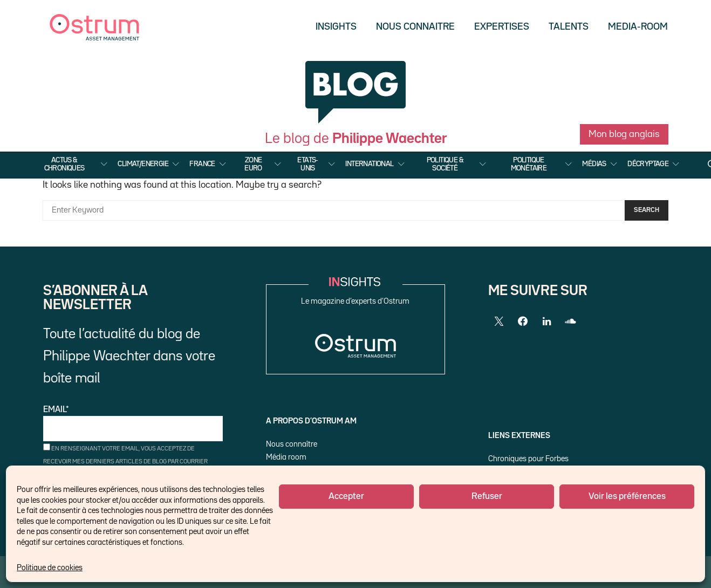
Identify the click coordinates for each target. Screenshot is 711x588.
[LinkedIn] (546, 322)
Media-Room (638, 27)
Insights (336, 27)
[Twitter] (499, 322)
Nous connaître (292, 444)
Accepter (346, 497)
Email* (133, 424)
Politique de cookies (50, 568)
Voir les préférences (627, 497)
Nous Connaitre (415, 27)
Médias (594, 164)
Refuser (487, 497)
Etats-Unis (307, 164)
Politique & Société (445, 164)
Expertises (502, 27)
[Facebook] (523, 322)
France (202, 164)
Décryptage (648, 164)
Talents (569, 27)
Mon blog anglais (624, 134)
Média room (286, 457)
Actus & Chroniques (64, 164)
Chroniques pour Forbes (528, 459)
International (369, 164)
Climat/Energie (143, 164)
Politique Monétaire (529, 164)
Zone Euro (253, 164)
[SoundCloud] (570, 322)
